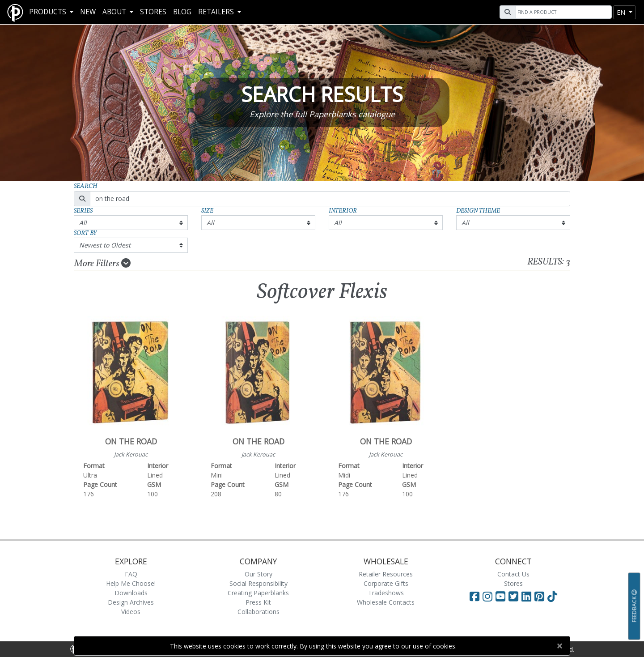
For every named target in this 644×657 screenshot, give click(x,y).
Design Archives (131, 602)
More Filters (102, 264)
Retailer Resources (386, 574)
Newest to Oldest (105, 245)
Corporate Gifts (386, 583)
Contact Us (513, 574)
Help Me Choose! (131, 583)
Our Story (258, 574)
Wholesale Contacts (386, 602)
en (622, 12)
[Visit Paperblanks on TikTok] (552, 596)
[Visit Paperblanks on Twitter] (515, 596)
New (88, 12)
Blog (182, 12)
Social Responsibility (258, 583)
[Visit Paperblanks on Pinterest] (541, 596)
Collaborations (258, 612)
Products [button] (49, 12)
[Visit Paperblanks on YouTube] (502, 596)
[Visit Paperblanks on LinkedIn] (528, 596)
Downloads (131, 593)
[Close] (559, 646)
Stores (153, 12)
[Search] (563, 12)
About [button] (115, 12)
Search (86, 186)
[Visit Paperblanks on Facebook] (475, 596)
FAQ (131, 574)
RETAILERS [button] (217, 12)
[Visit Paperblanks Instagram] (487, 596)
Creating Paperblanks (258, 593)
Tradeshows (386, 593)
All (83, 223)
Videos (131, 612)
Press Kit (258, 602)
